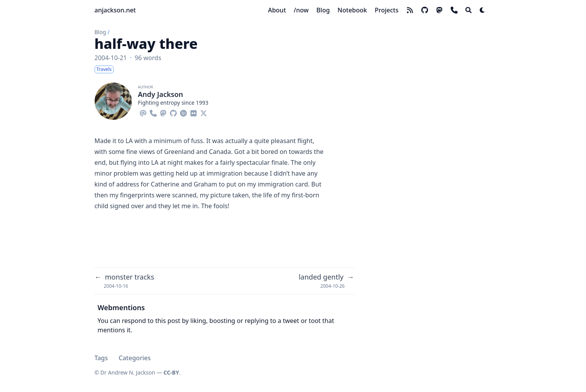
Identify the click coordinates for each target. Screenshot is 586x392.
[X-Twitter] (204, 112)
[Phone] (153, 112)
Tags (101, 358)
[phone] (454, 10)
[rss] (410, 10)
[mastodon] (439, 10)
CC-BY (171, 372)
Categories (135, 358)
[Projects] (386, 10)
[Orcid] (183, 112)
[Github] (173, 112)
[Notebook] (352, 10)
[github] (425, 10)
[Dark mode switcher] (482, 10)
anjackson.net (115, 10)
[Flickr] (194, 112)
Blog (100, 32)
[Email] (143, 112)
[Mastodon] (163, 112)
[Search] (468, 10)
